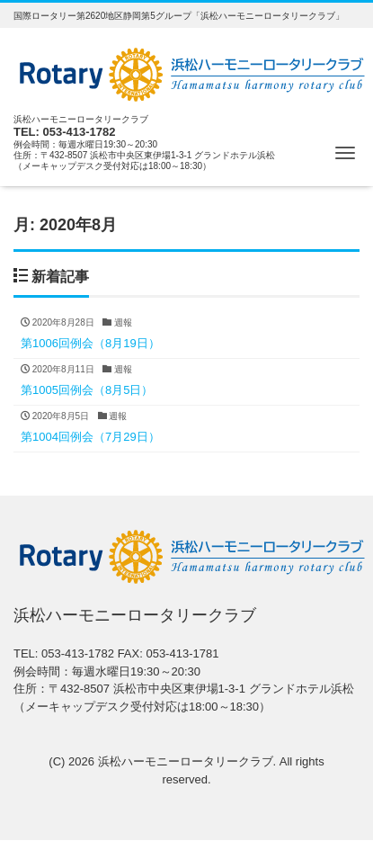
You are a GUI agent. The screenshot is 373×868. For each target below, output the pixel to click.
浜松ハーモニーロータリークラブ (186, 761)
